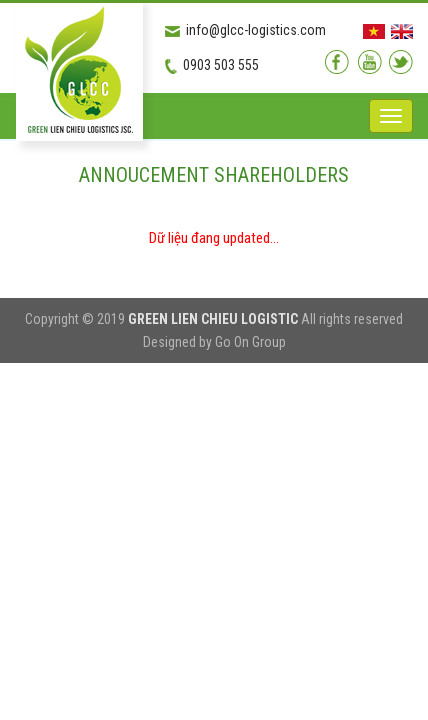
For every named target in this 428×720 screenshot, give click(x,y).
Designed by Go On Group (214, 342)
